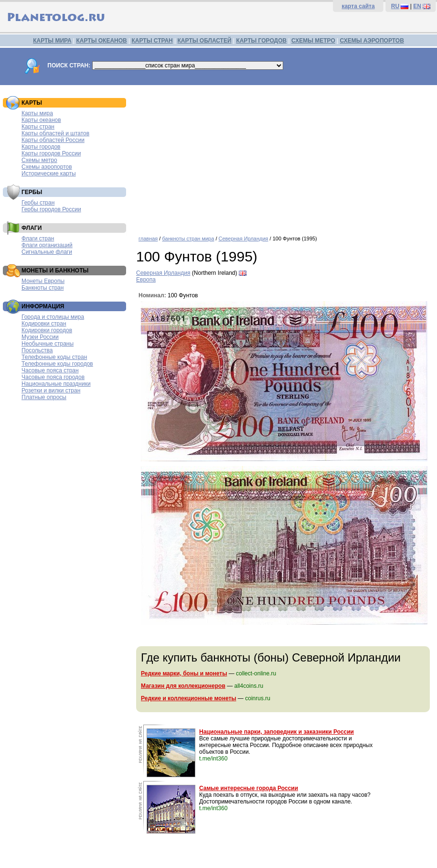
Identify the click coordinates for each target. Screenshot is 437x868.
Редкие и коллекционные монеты (189, 698)
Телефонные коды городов (57, 364)
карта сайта (358, 6)
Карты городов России (51, 153)
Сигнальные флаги (47, 252)
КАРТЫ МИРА (52, 41)
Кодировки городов (47, 330)
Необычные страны (48, 344)
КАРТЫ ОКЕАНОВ (101, 41)
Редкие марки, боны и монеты (184, 673)
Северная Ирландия (244, 239)
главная (148, 239)
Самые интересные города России (249, 788)
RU (395, 6)
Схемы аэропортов (47, 167)
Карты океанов (41, 120)
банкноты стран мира (188, 239)
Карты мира (37, 113)
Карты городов (41, 147)
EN (417, 6)
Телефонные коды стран (54, 357)
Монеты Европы (43, 281)
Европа (146, 280)
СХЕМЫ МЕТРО (313, 41)
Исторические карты (49, 174)
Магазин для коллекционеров (183, 686)
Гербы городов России (51, 209)
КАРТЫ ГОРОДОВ (261, 41)
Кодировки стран (44, 324)
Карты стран (38, 127)
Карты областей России (53, 140)
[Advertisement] (284, 157)
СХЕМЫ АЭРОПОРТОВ (372, 41)
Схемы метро (39, 160)
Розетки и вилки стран (51, 391)
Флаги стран (38, 239)
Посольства (37, 350)
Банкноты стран (43, 288)
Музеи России (40, 337)
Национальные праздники (56, 384)
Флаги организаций (47, 245)
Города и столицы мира (53, 317)
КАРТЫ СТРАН (152, 41)
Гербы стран (38, 203)
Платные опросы (44, 397)
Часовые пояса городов (53, 377)
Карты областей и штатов (55, 133)
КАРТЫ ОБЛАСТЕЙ (205, 41)
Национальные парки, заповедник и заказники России (277, 732)
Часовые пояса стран (50, 370)
